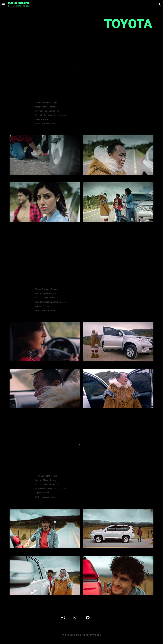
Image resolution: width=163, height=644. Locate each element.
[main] (82, 24)
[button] (4, 4)
